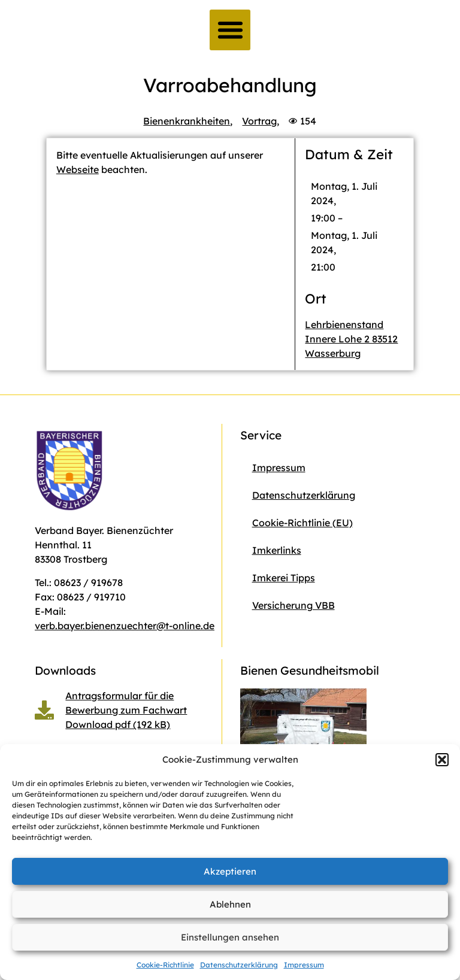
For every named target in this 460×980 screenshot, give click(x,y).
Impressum (304, 965)
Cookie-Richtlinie (165, 965)
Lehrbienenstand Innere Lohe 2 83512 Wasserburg (351, 339)
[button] (442, 760)
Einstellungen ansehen (230, 937)
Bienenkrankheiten (187, 121)
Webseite (78, 169)
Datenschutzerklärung (239, 965)
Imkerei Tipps (284, 578)
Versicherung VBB (293, 605)
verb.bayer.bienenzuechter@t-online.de (125, 626)
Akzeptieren (230, 871)
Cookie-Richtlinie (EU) (302, 523)
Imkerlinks (277, 550)
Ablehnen (230, 904)
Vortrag (259, 121)
